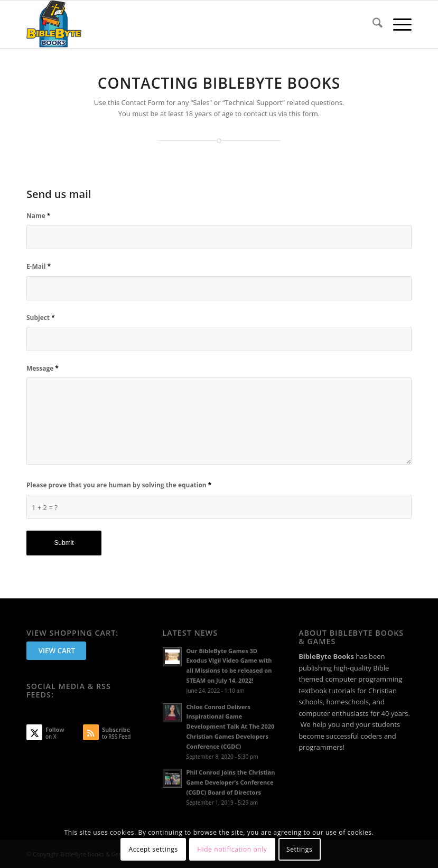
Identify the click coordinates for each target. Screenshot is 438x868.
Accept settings (153, 849)
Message (43, 368)
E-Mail (39, 266)
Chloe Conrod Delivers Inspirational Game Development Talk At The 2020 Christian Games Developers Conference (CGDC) (231, 727)
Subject (41, 318)
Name (38, 216)
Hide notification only (232, 849)
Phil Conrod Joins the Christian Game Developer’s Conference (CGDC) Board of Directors (231, 782)
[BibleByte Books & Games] (54, 24)
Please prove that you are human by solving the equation (119, 485)
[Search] (372, 24)
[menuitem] (372, 24)
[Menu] (397, 24)
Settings (299, 849)
